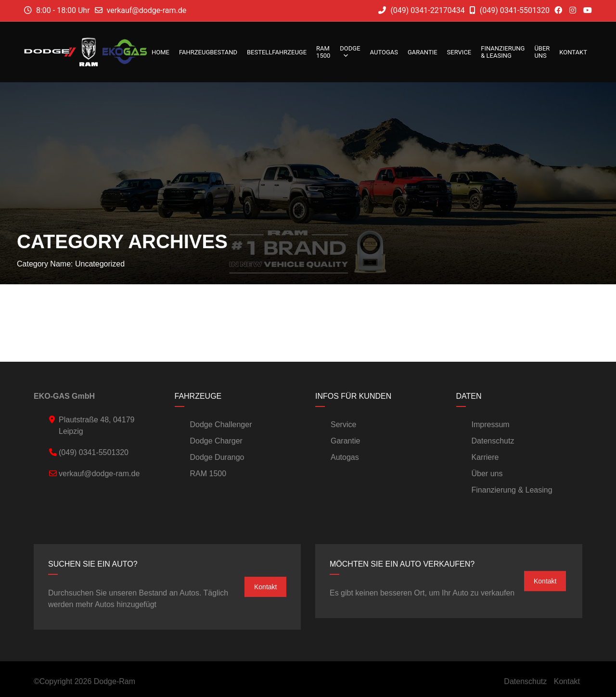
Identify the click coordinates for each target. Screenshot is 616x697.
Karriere (485, 457)
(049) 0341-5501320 (510, 10)
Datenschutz (493, 441)
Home (160, 52)
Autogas (384, 52)
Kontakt (573, 52)
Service (459, 52)
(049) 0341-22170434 (421, 10)
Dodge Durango (217, 457)
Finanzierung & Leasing (503, 52)
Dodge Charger (216, 441)
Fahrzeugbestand (208, 52)
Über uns (542, 52)
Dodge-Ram (115, 681)
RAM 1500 (323, 52)
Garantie (423, 52)
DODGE (350, 52)
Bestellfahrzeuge (277, 52)
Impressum (491, 425)
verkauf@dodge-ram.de (147, 10)
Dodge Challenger (221, 425)
